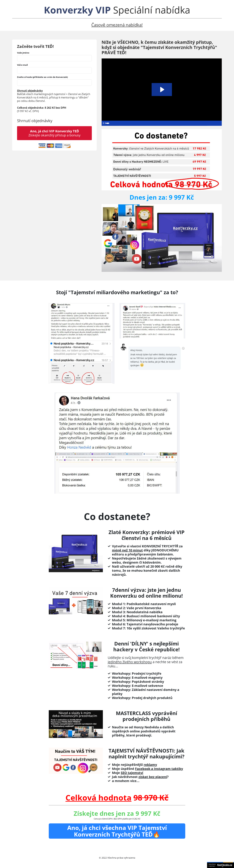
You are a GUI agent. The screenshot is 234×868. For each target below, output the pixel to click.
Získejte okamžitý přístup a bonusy (54, 133)
